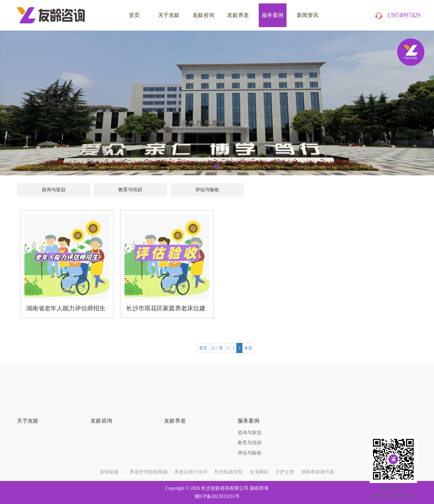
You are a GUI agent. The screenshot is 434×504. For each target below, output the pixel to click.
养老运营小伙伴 (191, 466)
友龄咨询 (203, 15)
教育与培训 (130, 190)
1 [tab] (217, 166)
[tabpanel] (217, 103)
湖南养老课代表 (318, 466)
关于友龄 (169, 15)
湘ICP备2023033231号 (217, 496)
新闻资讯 (308, 15)
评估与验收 (207, 190)
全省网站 (259, 466)
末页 (248, 348)
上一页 (217, 348)
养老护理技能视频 (149, 466)
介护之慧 (285, 466)
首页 (203, 348)
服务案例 (273, 15)
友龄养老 (238, 15)
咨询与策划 (54, 190)
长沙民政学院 (229, 466)
